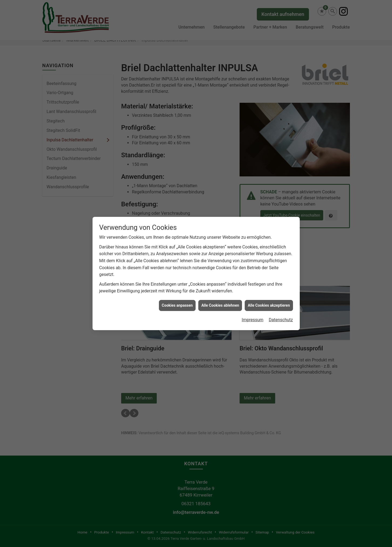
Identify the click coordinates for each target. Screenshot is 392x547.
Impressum (253, 317)
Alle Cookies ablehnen (220, 302)
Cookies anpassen (177, 302)
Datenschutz (281, 317)
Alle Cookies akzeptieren (269, 302)
